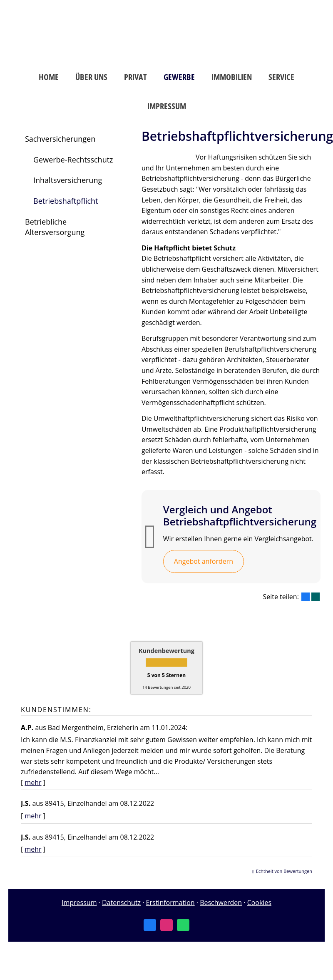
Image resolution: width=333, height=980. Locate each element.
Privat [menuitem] (135, 77)
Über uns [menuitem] (91, 77)
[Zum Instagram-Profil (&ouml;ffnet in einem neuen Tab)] (166, 925)
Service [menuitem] (281, 77)
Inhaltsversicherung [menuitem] (68, 180)
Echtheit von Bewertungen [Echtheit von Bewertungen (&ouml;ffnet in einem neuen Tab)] (284, 871)
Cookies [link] (259, 902)
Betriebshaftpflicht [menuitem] (66, 201)
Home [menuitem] (49, 77)
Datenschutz (121, 902)
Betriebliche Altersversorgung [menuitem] (55, 227)
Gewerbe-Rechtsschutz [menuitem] (73, 160)
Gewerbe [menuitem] (179, 77)
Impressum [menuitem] (167, 106)
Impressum (79, 902)
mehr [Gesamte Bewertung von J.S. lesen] (33, 816)
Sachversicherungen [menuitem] (60, 139)
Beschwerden (221, 902)
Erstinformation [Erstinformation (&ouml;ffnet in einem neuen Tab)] (170, 902)
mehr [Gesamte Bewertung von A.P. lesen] (33, 782)
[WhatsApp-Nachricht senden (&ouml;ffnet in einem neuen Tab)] (183, 925)
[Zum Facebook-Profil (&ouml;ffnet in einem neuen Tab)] (150, 925)
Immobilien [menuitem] (232, 77)
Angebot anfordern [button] (204, 561)
